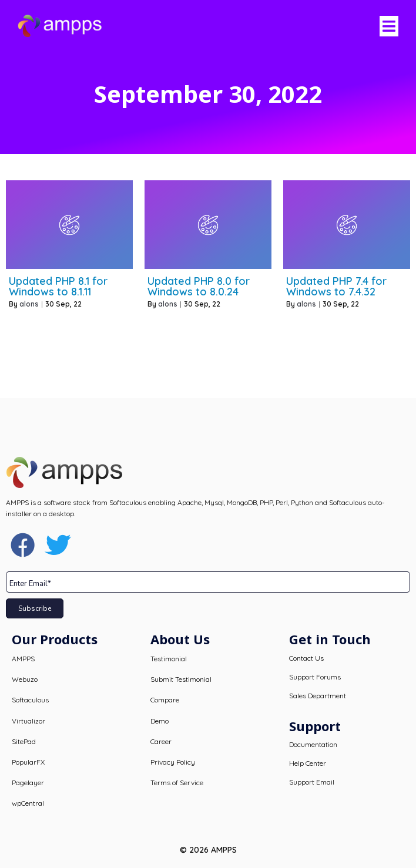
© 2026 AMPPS (208, 850)
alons (29, 304)
